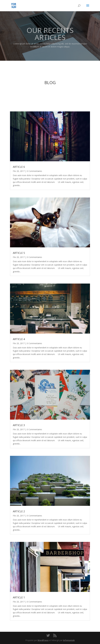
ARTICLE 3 (19, 425)
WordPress (43, 640)
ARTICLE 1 (19, 597)
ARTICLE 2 (19, 511)
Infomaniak (69, 640)
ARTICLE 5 (19, 253)
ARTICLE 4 (19, 339)
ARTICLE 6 (19, 167)
